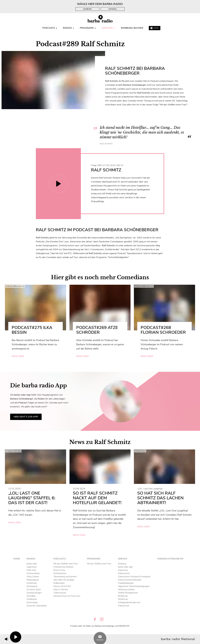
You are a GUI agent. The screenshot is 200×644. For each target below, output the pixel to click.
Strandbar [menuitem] (31, 596)
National (113, 9)
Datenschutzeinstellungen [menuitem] (130, 580)
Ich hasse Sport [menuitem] (34, 590)
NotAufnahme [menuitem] (60, 573)
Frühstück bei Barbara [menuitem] (63, 567)
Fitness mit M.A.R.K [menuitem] (62, 586)
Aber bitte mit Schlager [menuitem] (64, 580)
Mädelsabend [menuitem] (33, 580)
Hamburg (87, 9)
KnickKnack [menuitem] (32, 583)
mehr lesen (18, 356)
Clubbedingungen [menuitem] (126, 583)
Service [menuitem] (123, 559)
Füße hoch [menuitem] (31, 570)
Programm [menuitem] (88, 28)
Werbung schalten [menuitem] (126, 590)
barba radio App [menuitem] (125, 567)
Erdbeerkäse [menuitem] (59, 583)
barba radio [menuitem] (32, 564)
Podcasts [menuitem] (50, 28)
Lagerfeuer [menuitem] (32, 567)
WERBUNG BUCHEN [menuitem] (132, 28)
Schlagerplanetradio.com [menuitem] (129, 602)
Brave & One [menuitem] (59, 570)
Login (155, 28)
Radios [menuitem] (69, 28)
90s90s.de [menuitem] (123, 599)
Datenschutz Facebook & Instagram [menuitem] (134, 577)
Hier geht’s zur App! (26, 417)
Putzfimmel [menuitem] (32, 599)
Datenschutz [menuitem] (124, 573)
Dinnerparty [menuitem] (32, 586)
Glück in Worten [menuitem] (61, 590)
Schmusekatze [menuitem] (33, 573)
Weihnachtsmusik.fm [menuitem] (170, 559)
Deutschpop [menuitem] (32, 602)
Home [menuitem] (17, 559)
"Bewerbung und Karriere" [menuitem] (65, 577)
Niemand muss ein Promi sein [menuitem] (67, 596)
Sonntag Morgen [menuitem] (34, 593)
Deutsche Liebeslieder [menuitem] (37, 606)
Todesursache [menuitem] (60, 593)
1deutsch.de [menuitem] (124, 606)
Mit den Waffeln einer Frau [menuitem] (66, 564)
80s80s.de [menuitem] (123, 596)
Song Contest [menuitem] (33, 577)
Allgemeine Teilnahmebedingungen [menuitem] (134, 586)
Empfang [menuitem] (108, 28)
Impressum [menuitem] (123, 570)
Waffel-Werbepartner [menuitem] (128, 593)
